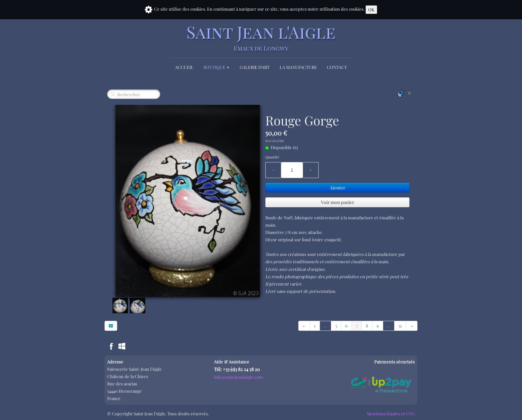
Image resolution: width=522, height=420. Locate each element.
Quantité (272, 157)
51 (400, 326)
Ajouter (337, 188)
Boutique (217, 67)
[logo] (261, 37)
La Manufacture (298, 67)
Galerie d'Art (255, 67)
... (325, 326)
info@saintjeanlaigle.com (239, 377)
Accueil (184, 67)
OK (371, 9)
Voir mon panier (338, 202)
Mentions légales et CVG (391, 414)
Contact (337, 67)
